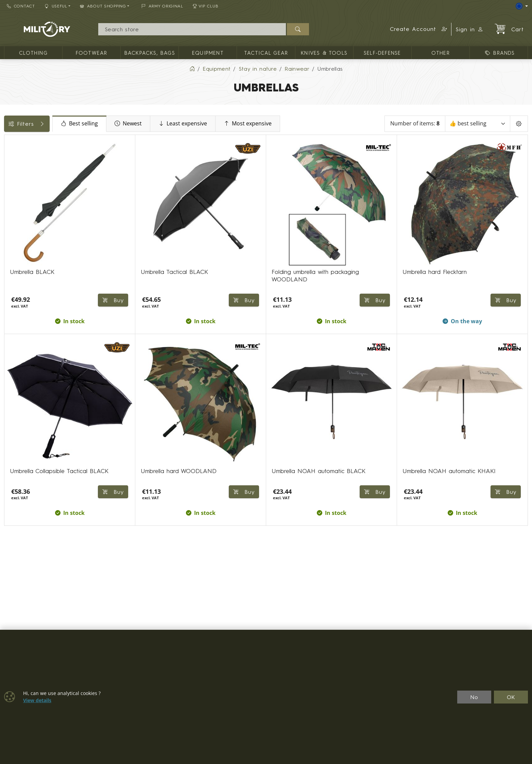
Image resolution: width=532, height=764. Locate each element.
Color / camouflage (34, 179)
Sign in (469, 29)
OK (511, 697)
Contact (21, 6)
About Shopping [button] (103, 6)
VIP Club (206, 6)
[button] (419, 29)
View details (37, 700)
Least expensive (239, 130)
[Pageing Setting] (519, 130)
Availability (21, 164)
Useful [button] (56, 6)
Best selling (136, 130)
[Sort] (478, 130)
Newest (185, 130)
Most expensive (304, 130)
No (474, 697)
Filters (55, 130)
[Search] (192, 29)
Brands (16, 194)
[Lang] (522, 6)
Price (14, 149)
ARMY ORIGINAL (162, 6)
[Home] (192, 75)
